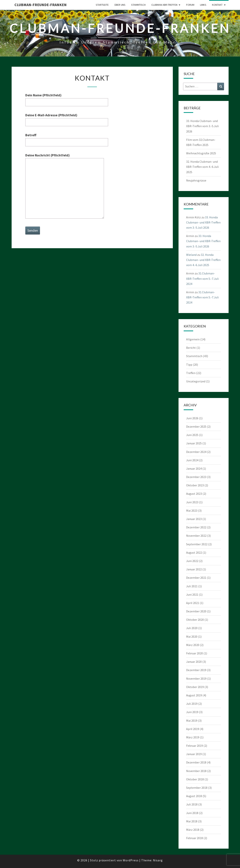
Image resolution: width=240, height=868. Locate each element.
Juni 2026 (192, 418)
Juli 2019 (192, 704)
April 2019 (193, 729)
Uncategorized (196, 381)
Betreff (67, 139)
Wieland (191, 255)
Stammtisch (138, 5)
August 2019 (194, 695)
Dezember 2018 (196, 762)
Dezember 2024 (196, 452)
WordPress (131, 860)
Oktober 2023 (195, 485)
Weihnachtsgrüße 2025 (201, 153)
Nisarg (158, 860)
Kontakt (217, 5)
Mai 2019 (192, 721)
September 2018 (197, 788)
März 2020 (193, 645)
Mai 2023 (192, 510)
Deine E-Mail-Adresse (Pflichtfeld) (67, 119)
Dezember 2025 (196, 426)
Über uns (120, 5)
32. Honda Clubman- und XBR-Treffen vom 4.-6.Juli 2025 (202, 167)
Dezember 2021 (196, 578)
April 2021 (193, 603)
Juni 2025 (192, 435)
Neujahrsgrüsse (196, 180)
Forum (190, 5)
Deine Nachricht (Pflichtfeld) (65, 186)
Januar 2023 (194, 519)
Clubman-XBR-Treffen (164, 5)
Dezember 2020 (196, 611)
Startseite (102, 5)
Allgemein (193, 339)
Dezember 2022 (196, 527)
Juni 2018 (192, 813)
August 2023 (194, 494)
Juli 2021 (192, 586)
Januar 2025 (194, 443)
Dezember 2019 (196, 670)
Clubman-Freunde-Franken (41, 5)
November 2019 (196, 679)
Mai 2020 (192, 637)
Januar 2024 (194, 468)
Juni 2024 (192, 460)
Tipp (189, 365)
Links (203, 5)
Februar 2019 (195, 746)
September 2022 (197, 544)
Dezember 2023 (196, 477)
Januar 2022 (194, 569)
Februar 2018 (195, 838)
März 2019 (193, 737)
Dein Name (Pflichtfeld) (67, 99)
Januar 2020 (194, 662)
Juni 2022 (192, 561)
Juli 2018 (192, 804)
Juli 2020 (192, 628)
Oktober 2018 (195, 779)
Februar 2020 (195, 653)
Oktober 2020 (195, 620)
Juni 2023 (192, 502)
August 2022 (194, 553)
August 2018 (194, 796)
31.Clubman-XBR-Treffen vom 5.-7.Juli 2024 (202, 278)
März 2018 (193, 830)
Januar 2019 (194, 754)
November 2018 (196, 771)
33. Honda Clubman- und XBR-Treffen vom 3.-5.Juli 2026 (202, 126)
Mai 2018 (192, 821)
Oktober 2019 (195, 687)
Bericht (191, 348)
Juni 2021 (192, 595)
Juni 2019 (192, 712)
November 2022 (196, 536)
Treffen (191, 373)
